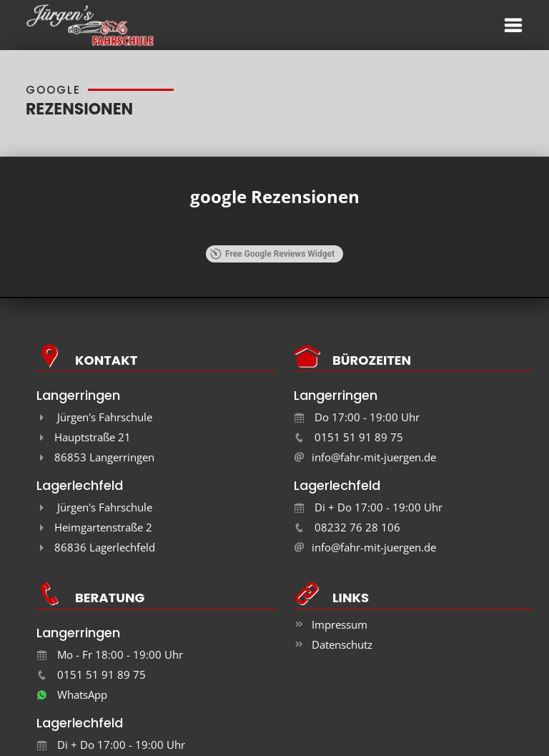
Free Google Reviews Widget (272, 254)
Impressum (340, 624)
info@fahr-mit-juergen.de (374, 457)
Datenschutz (342, 644)
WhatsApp (72, 694)
